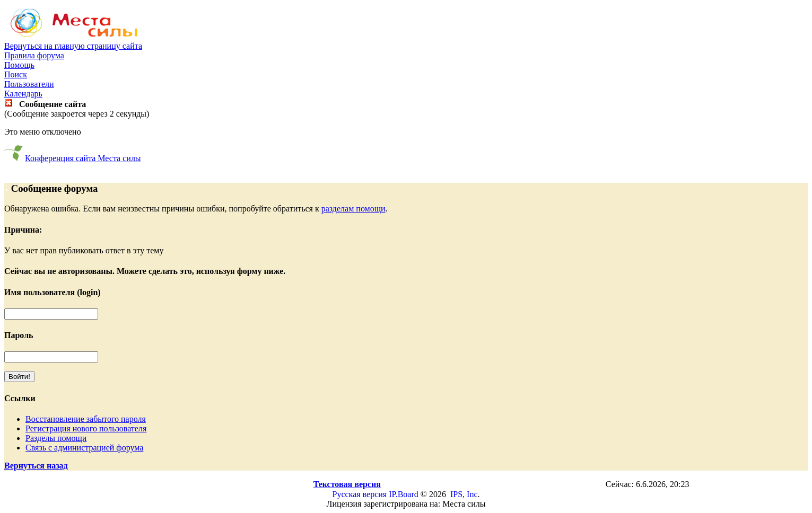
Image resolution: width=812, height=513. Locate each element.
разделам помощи (353, 209)
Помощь (19, 65)
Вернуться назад (36, 466)
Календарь (23, 94)
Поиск (16, 74)
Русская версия (360, 494)
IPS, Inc (464, 494)
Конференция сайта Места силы (83, 158)
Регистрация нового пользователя (86, 428)
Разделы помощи (56, 438)
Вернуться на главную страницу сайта (73, 46)
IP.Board (404, 494)
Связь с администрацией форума (84, 448)
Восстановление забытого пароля (86, 419)
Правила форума (34, 55)
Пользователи (29, 84)
